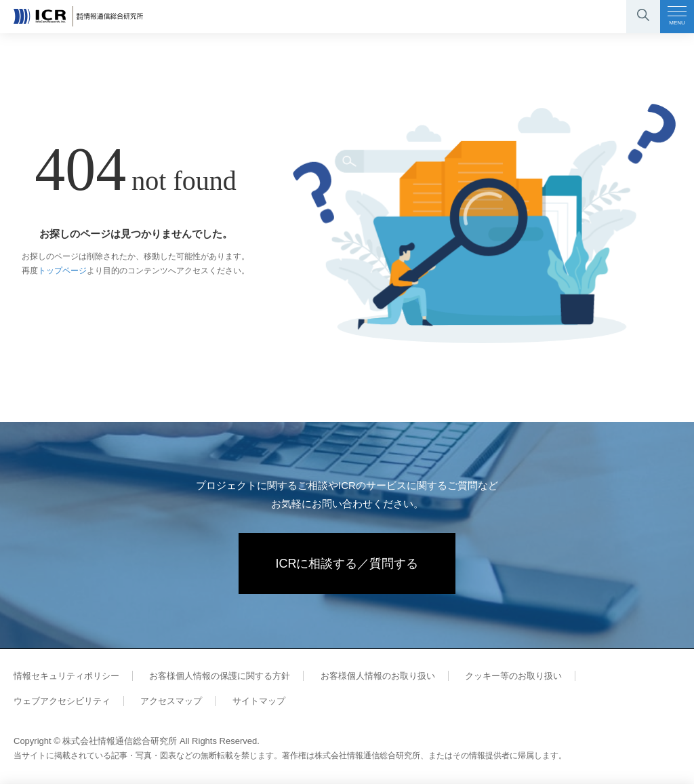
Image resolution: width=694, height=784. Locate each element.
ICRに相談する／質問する (347, 564)
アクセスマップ (171, 701)
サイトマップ (259, 701)
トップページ (62, 271)
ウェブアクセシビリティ (62, 701)
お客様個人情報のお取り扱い (378, 676)
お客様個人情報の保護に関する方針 (220, 676)
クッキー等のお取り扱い (513, 676)
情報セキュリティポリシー (66, 676)
